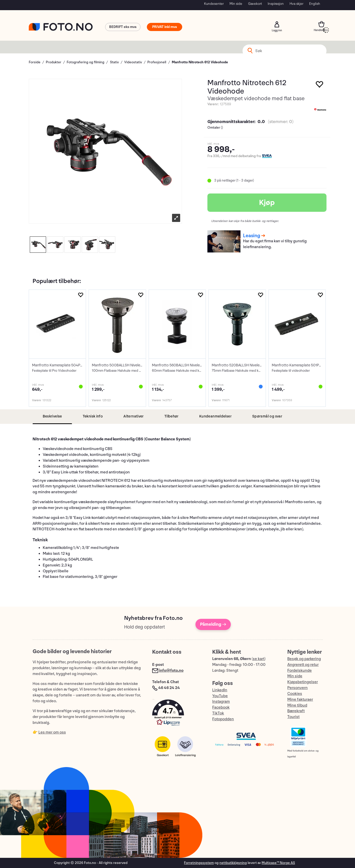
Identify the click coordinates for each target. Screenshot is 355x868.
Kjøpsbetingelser (303, 682)
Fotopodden (223, 719)
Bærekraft (296, 711)
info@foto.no (171, 671)
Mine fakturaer (300, 700)
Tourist (293, 717)
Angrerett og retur (303, 665)
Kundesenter (214, 4)
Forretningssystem (199, 863)
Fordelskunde (300, 671)
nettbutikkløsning (233, 863)
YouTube (220, 696)
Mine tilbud (297, 705)
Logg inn (277, 24)
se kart (259, 659)
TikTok (218, 713)
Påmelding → (213, 624)
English (315, 4)
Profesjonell (157, 62)
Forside (35, 62)
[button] (177, 714)
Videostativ (133, 62)
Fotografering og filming (86, 62)
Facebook (221, 707)
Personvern (297, 688)
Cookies (295, 694)
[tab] (52, 417)
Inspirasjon (276, 4)
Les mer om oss (52, 732)
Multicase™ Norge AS (278, 863)
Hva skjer (296, 4)
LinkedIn (220, 690)
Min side (236, 4)
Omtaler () (215, 128)
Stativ (114, 62)
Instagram (221, 702)
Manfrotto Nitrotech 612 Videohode (200, 62)
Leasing (252, 236)
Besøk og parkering (304, 659)
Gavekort (255, 4)
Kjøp (267, 203)
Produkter (54, 62)
